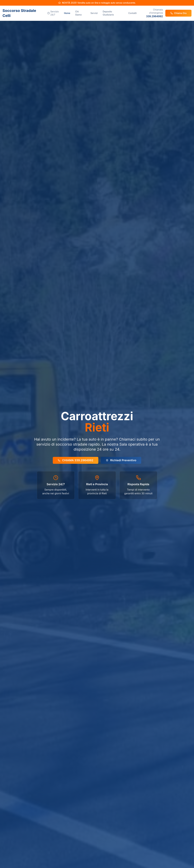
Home (67, 13)
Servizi (94, 13)
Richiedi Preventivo (121, 460)
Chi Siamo (78, 13)
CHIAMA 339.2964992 (76, 460)
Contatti (132, 13)
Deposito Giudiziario (108, 13)
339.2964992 (154, 16)
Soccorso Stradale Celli (19, 13)
